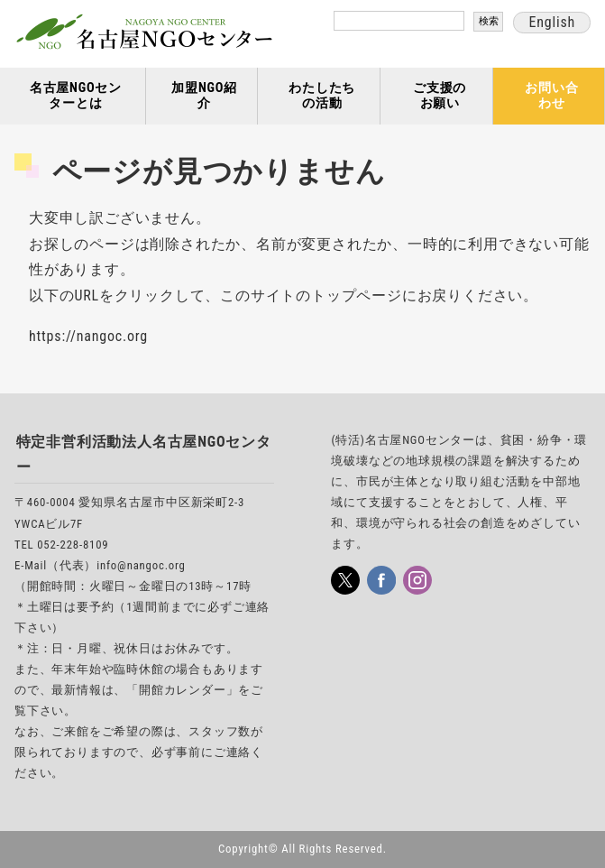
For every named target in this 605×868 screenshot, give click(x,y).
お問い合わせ (551, 96)
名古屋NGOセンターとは (76, 96)
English (552, 22)
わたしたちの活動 (322, 96)
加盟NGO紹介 (204, 96)
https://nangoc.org (88, 336)
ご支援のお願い (440, 96)
